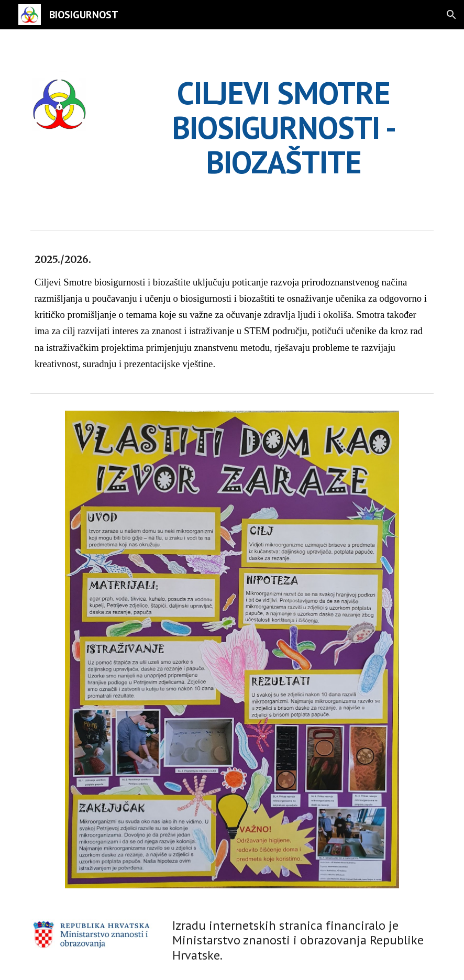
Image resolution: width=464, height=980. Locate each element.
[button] (451, 15)
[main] (284, 127)
